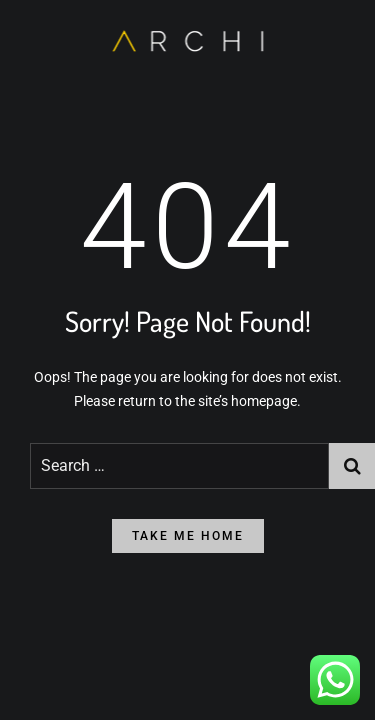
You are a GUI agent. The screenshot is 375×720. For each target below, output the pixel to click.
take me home (188, 536)
